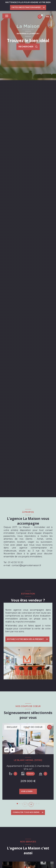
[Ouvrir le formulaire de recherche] (28, 47)
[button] (31, 804)
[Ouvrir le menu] (7, 16)
